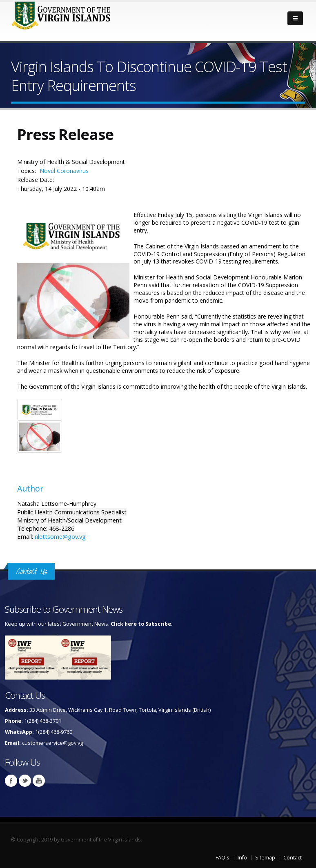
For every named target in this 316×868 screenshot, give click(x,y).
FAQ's (223, 858)
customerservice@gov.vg (52, 743)
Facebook (11, 781)
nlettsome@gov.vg (60, 536)
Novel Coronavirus (64, 171)
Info (242, 858)
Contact (293, 858)
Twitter (25, 781)
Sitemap (265, 858)
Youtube (39, 781)
